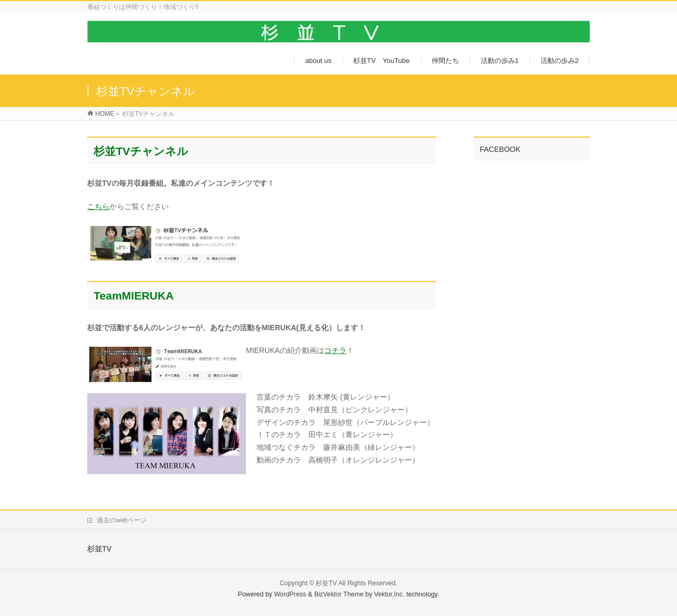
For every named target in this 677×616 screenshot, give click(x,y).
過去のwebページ (122, 520)
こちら (98, 206)
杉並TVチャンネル (141, 151)
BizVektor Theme (339, 594)
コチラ (335, 350)
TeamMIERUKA (134, 296)
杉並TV (326, 583)
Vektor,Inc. (389, 594)
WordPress (290, 594)
